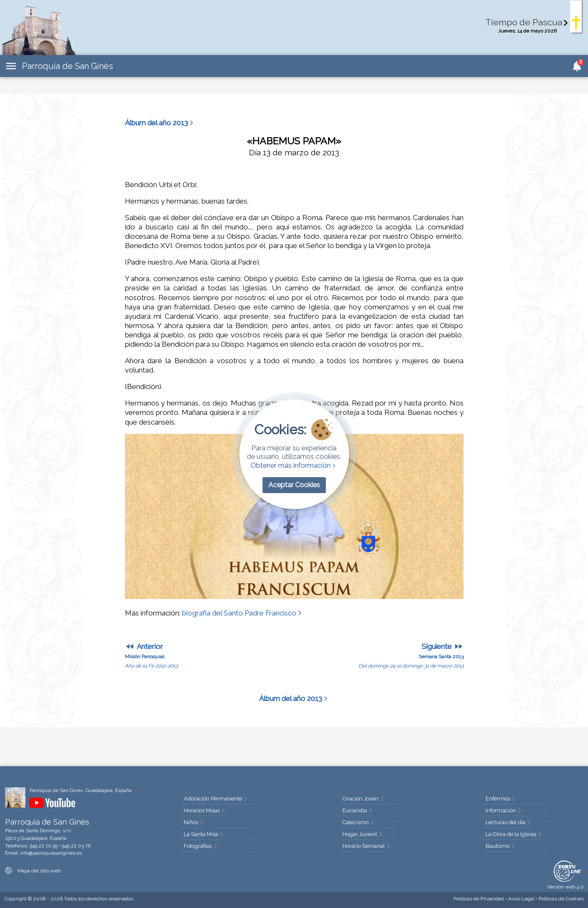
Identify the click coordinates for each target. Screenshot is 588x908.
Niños (194, 822)
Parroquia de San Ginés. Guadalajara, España (81, 790)
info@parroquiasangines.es (51, 853)
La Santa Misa (204, 834)
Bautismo (501, 846)
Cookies (561, 899)
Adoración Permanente (216, 799)
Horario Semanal (367, 846)
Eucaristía (358, 810)
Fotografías (201, 846)
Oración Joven (364, 799)
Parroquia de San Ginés (68, 66)
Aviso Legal (521, 899)
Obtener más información (294, 465)
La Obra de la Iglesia (514, 834)
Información (504, 810)
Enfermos (501, 799)
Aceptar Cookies (294, 485)
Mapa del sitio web (33, 871)
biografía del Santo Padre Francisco (243, 613)
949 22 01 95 (44, 846)
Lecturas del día (509, 822)
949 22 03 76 (76, 846)
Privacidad (479, 899)
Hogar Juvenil (363, 834)
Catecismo (359, 822)
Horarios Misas (205, 810)
